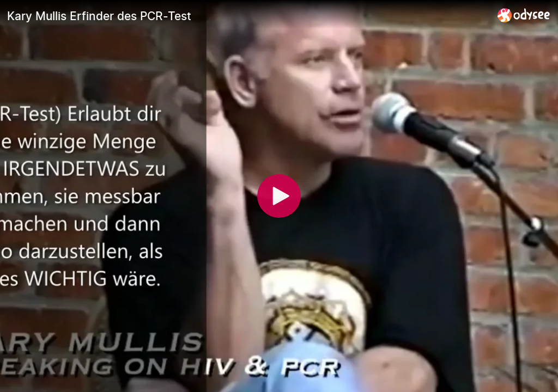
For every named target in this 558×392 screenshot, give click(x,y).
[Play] (279, 196)
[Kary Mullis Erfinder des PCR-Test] (248, 16)
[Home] (524, 15)
